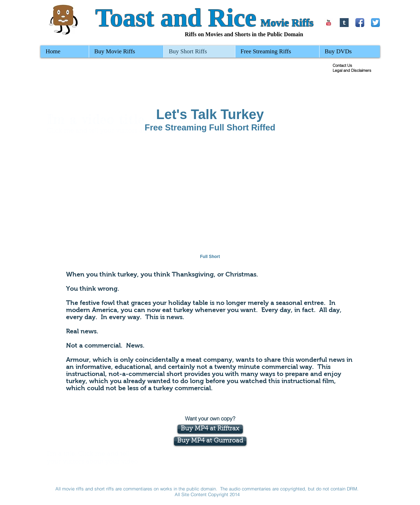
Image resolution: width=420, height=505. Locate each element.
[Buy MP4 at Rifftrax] (210, 429)
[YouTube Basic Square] (329, 23)
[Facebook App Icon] (360, 23)
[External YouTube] (210, 201)
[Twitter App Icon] (375, 23)
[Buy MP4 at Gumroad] (210, 441)
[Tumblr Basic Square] (344, 23)
